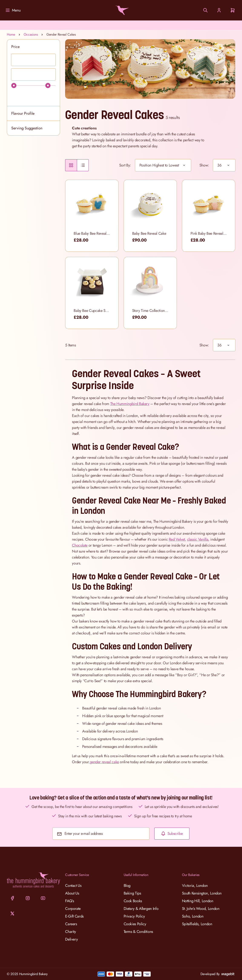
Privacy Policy (134, 916)
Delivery (71, 939)
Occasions (31, 34)
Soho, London (193, 916)
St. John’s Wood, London (201, 909)
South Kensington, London (202, 893)
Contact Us (73, 886)
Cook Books (133, 901)
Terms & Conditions (138, 932)
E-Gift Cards (74, 916)
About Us (72, 893)
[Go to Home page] (121, 10)
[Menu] (13, 10)
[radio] (71, 165)
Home (11, 34)
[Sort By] (163, 165)
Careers (71, 924)
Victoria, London (195, 886)
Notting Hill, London (198, 901)
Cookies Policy (135, 924)
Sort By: (125, 165)
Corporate (73, 909)
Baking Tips (132, 893)
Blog (127, 886)
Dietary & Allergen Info (141, 909)
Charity (70, 932)
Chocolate (80, 545)
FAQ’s (69, 901)
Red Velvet (177, 539)
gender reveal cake (104, 762)
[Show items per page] (224, 165)
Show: (204, 165)
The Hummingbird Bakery (130, 404)
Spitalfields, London (197, 924)
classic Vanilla (198, 539)
